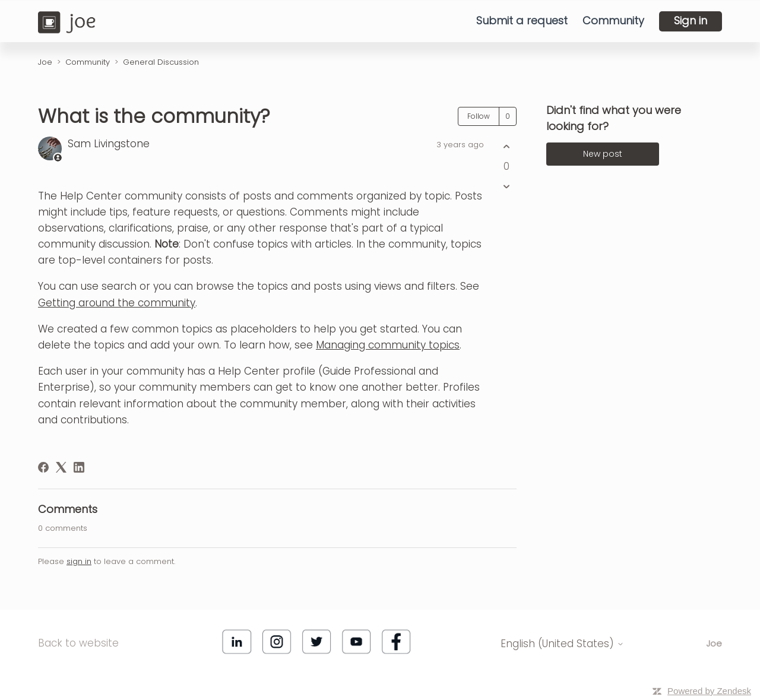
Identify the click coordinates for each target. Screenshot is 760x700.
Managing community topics (388, 345)
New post (603, 154)
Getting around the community (117, 303)
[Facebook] (43, 467)
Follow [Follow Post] (479, 116)
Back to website (78, 643)
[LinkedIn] (79, 467)
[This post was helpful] (506, 147)
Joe (45, 62)
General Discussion (161, 62)
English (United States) (562, 644)
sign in (79, 561)
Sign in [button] (691, 20)
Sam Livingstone (109, 144)
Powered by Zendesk (709, 691)
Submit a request (522, 21)
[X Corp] (61, 467)
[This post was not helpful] (506, 186)
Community (613, 21)
